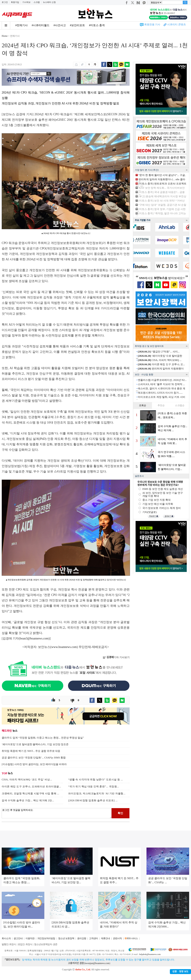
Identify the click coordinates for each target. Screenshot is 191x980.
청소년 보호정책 (66, 938)
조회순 (143, 405)
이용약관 (30, 938)
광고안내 (18, 938)
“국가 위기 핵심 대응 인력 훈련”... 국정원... (94, 787)
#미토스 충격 (97, 25)
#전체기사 (21, 25)
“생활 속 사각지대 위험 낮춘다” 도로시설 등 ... (95, 780)
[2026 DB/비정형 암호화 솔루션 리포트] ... (93, 800)
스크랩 (37, 2)
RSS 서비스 (132, 938)
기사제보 (26, 2)
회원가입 (15, 2)
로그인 (5, 2)
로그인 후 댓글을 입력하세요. (57, 813)
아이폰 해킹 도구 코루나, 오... (161, 364)
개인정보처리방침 (46, 938)
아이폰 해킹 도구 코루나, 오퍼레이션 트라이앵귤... (31, 787)
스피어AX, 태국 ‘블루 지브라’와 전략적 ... (161, 384)
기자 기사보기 (116, 657)
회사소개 (6, 938)
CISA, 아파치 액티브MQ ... (160, 360)
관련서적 (117, 938)
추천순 (161, 405)
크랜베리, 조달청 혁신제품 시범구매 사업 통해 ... (30, 793)
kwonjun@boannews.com (97, 963)
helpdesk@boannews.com (150, 954)
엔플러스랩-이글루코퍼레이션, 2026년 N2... (162, 380)
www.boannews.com (64, 647)
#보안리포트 (77, 25)
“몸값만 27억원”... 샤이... (159, 352)
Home (5, 36)
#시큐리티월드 (41, 25)
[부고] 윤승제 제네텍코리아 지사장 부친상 (162, 196)
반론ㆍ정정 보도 (180, 972)
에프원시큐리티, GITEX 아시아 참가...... (160, 393)
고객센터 (93, 938)
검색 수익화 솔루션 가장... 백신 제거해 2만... (28, 800)
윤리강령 (82, 938)
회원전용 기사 (152, 24)
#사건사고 (60, 25)
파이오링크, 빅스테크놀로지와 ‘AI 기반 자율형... (97, 793)
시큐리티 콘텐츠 (177, 24)
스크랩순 (180, 405)
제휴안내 (105, 938)
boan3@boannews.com (34, 638)
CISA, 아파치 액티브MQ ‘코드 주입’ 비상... (27, 780)
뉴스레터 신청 (49, 2)
